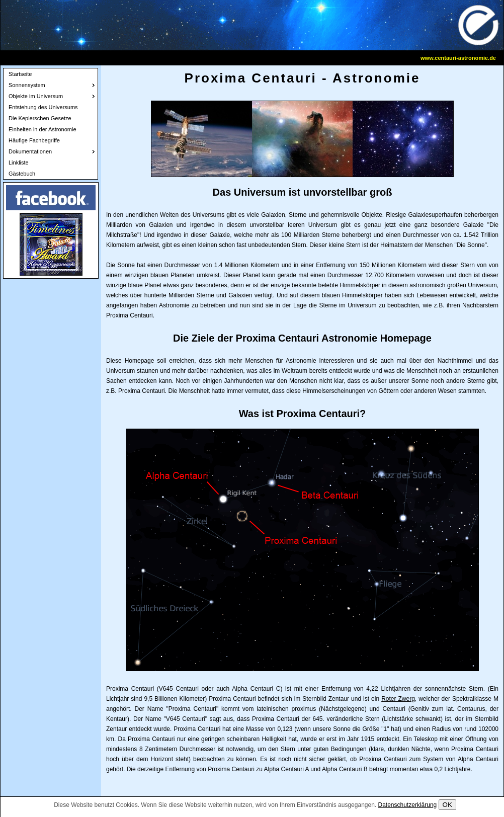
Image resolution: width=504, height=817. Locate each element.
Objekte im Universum (36, 96)
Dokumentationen (30, 151)
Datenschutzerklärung (408, 805)
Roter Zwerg (398, 699)
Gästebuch (22, 174)
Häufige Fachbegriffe (34, 140)
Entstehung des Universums (43, 107)
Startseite (20, 74)
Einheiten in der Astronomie (43, 129)
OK (447, 805)
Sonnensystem (27, 85)
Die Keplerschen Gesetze (40, 118)
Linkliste (19, 162)
